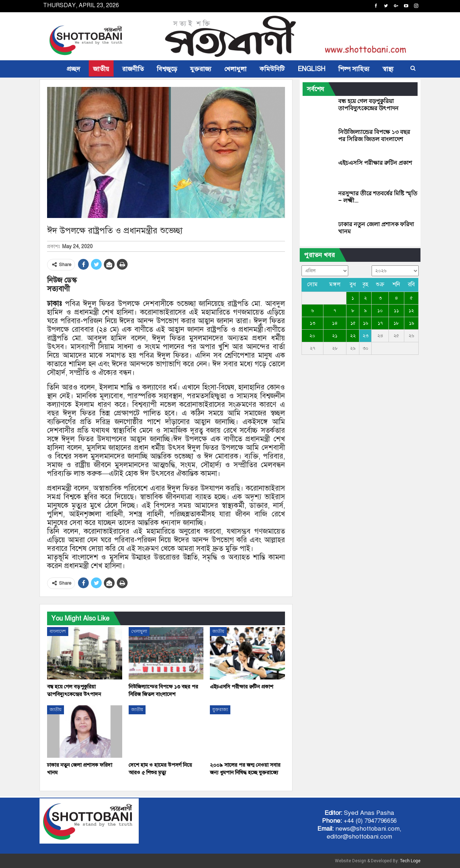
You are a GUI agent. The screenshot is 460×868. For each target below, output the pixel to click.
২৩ (365, 336)
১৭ (380, 323)
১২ (411, 311)
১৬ (365, 323)
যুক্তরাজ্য (201, 69)
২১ (335, 336)
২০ (312, 336)
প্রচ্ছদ (73, 69)
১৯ (411, 323)
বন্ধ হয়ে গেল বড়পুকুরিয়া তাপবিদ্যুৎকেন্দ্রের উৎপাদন (368, 105)
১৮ (396, 323)
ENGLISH (311, 69)
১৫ (353, 323)
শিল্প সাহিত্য (354, 69)
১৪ (335, 323)
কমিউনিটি (272, 69)
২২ (353, 336)
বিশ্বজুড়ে (167, 69)
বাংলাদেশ (58, 631)
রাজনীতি (133, 69)
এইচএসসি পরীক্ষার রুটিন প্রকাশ (375, 163)
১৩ (312, 323)
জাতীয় (101, 69)
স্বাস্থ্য (388, 69)
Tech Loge (410, 861)
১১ (396, 311)
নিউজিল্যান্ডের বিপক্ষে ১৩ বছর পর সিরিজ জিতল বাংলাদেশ (374, 136)
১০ (380, 311)
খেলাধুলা (235, 69)
